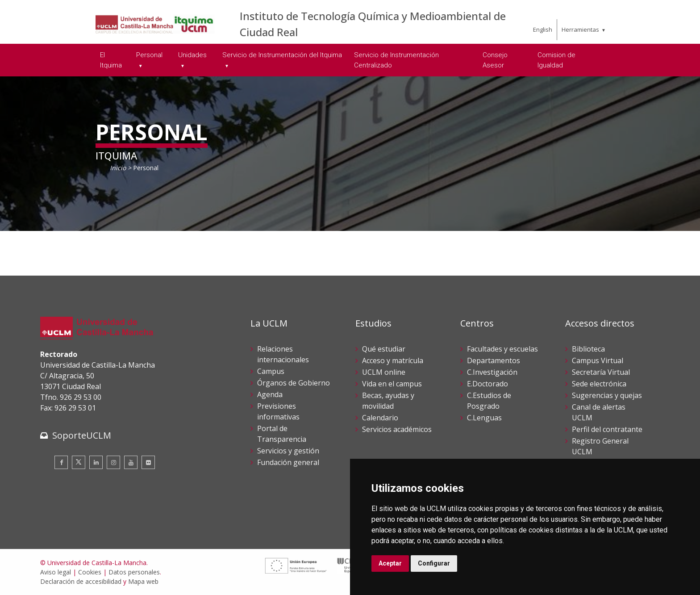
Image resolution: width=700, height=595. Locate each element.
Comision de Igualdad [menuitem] (556, 60)
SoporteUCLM (82, 435)
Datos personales (134, 572)
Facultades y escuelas (502, 349)
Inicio (118, 168)
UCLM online (384, 372)
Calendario (380, 418)
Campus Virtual (598, 360)
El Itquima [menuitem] (111, 60)
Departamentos (494, 360)
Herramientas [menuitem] (580, 29)
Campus (271, 371)
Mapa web (143, 581)
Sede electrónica (599, 384)
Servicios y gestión (288, 451)
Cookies (90, 572)
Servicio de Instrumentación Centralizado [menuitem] (396, 60)
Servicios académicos (397, 429)
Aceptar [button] (390, 563)
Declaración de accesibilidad (81, 581)
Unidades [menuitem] (192, 55)
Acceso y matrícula (393, 360)
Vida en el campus (392, 384)
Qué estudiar (384, 349)
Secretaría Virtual (601, 372)
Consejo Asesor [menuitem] (495, 60)
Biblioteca (588, 349)
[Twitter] (79, 462)
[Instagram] (113, 462)
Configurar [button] (434, 563)
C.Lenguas (484, 418)
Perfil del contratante (607, 429)
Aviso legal (56, 572)
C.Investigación (492, 372)
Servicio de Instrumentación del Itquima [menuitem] (282, 55)
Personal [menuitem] (149, 55)
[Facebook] (61, 462)
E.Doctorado (487, 384)
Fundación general (288, 462)
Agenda (270, 394)
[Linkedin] (96, 462)
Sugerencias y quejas (607, 395)
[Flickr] (148, 462)
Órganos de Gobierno (294, 383)
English (543, 29)
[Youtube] (131, 462)
